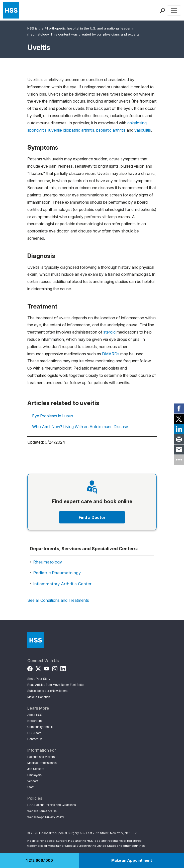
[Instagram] (55, 668)
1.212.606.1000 (39, 860)
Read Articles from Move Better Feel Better (56, 685)
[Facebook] (30, 668)
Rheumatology (48, 562)
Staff (30, 787)
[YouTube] (47, 668)
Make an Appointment (132, 860)
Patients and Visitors (41, 757)
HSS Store (34, 733)
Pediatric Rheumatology (57, 573)
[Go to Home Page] (35, 640)
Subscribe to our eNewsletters (47, 691)
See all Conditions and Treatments (58, 600)
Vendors (33, 781)
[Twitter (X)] (38, 668)
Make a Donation (39, 697)
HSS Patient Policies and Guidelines (52, 805)
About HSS (35, 715)
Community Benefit (40, 727)
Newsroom (34, 721)
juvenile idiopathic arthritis (71, 130)
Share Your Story (39, 679)
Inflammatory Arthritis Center (62, 584)
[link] (179, 408)
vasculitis (143, 130)
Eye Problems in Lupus (53, 416)
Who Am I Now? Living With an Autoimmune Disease (80, 427)
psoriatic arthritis (111, 130)
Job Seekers (36, 769)
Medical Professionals (42, 763)
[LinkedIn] (63, 668)
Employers (34, 775)
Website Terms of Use (42, 811)
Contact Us (35, 739)
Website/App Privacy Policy (46, 817)
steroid (109, 332)
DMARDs (111, 354)
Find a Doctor (92, 517)
